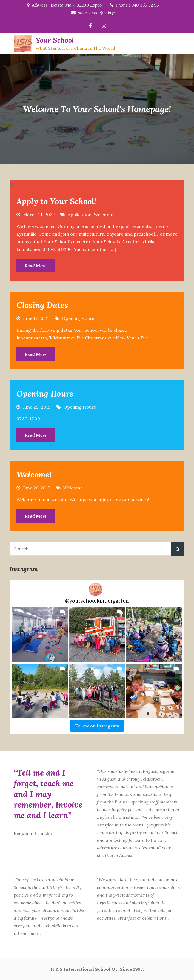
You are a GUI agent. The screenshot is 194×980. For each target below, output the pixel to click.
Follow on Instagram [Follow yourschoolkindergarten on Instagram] (97, 726)
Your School (55, 40)
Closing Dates (42, 305)
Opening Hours (78, 318)
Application (80, 215)
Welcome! (34, 474)
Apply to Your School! (56, 201)
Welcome (103, 215)
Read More (36, 266)
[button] (40, 634)
